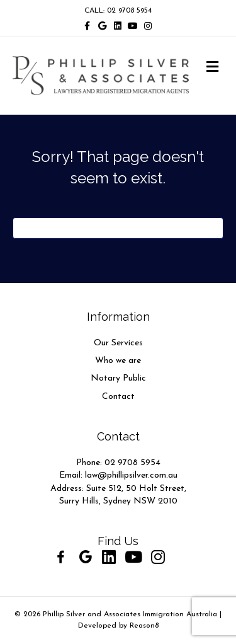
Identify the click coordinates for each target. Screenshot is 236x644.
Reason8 (144, 626)
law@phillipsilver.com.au (131, 475)
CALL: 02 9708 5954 (118, 11)
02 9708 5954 (132, 463)
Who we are (118, 361)
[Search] (118, 228)
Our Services (118, 343)
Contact (118, 397)
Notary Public (118, 378)
